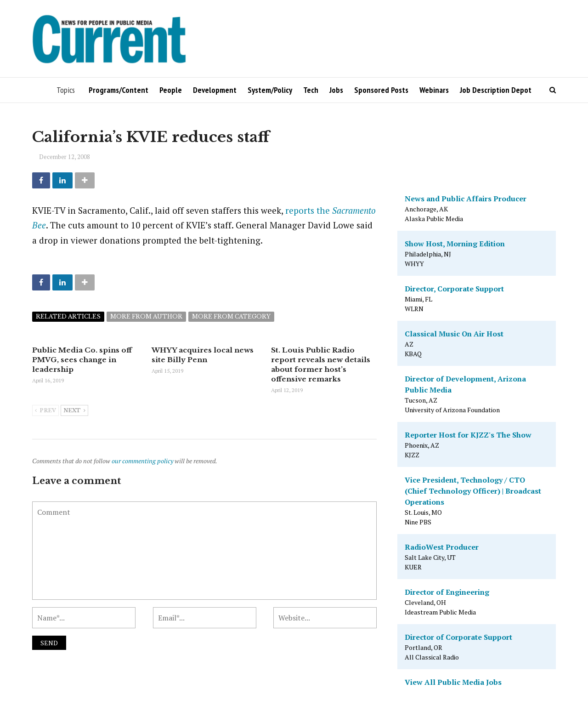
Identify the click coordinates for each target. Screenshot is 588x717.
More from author (146, 316)
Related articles (68, 316)
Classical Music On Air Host (454, 334)
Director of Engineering (447, 592)
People (171, 90)
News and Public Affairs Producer (466, 199)
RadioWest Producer (442, 547)
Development (215, 90)
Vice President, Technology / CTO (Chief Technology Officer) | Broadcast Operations (473, 491)
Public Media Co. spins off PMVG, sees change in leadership (82, 360)
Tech (311, 90)
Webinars (434, 90)
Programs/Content (119, 90)
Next (74, 411)
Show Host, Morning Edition (455, 244)
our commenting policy (142, 461)
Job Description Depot (496, 90)
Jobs (336, 90)
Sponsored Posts (381, 90)
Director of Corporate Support (458, 637)
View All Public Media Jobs (453, 682)
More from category (231, 316)
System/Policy (270, 90)
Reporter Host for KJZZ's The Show (468, 435)
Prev (45, 411)
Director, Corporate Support (454, 289)
